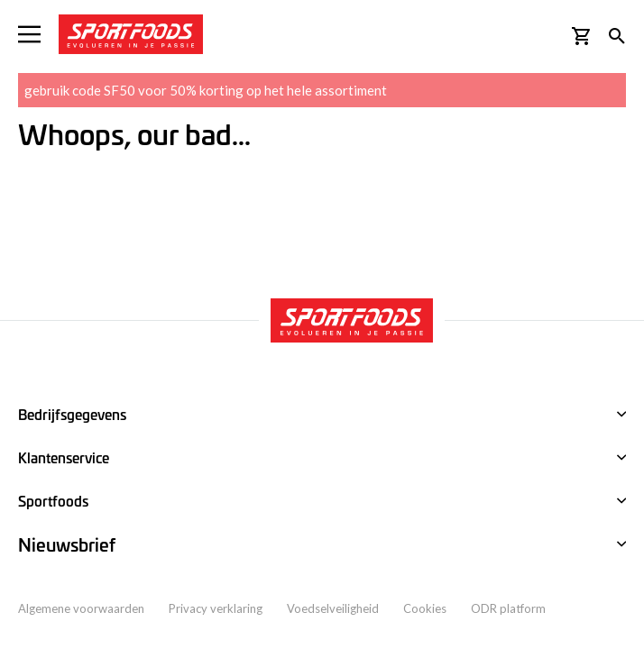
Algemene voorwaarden (81, 608)
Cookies (425, 608)
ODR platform (508, 608)
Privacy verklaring (216, 608)
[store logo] (131, 34)
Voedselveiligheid (333, 608)
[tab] (322, 545)
